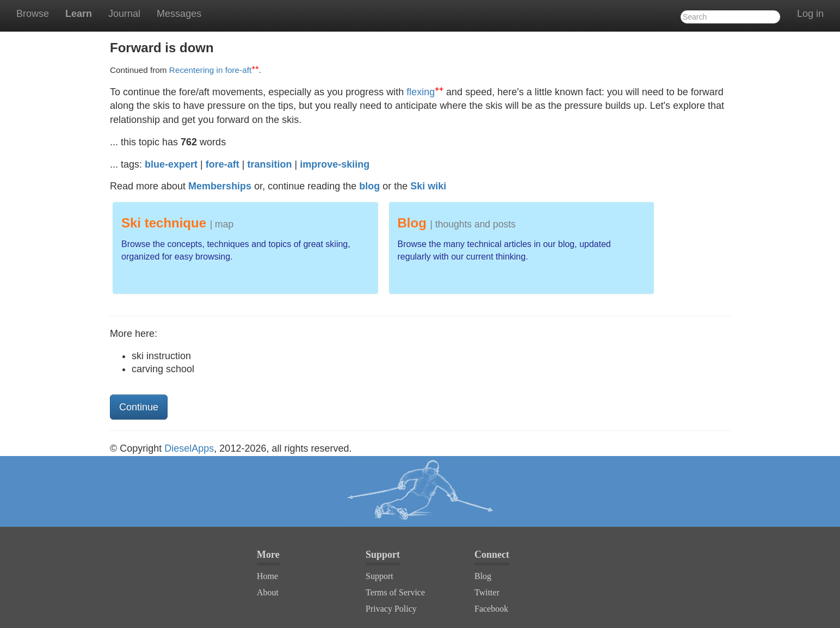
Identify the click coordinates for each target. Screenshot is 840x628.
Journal (124, 14)
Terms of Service (395, 592)
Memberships (220, 186)
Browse (33, 14)
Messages (179, 14)
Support (379, 576)
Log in (810, 14)
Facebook (491, 609)
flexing (425, 92)
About (268, 592)
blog (369, 186)
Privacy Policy (391, 609)
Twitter (487, 592)
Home (267, 576)
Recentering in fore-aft (214, 70)
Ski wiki (428, 186)
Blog (483, 576)
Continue (139, 407)
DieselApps (189, 448)
